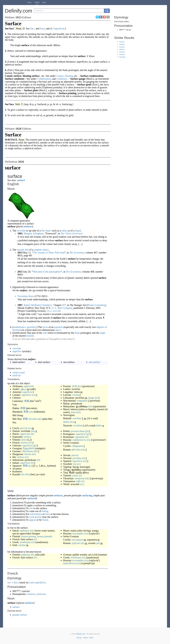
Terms (91, 638)
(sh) (83, 450)
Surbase (122, 54)
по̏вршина (78, 446)
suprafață (79, 437)
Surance (122, 52)
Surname (122, 57)
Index (44, 2)
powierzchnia (78, 431)
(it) (32, 463)
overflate (77, 418)
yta (74, 464)
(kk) (28, 474)
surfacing (87, 495)
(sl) (84, 458)
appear (33, 520)
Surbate (122, 44)
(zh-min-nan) (35, 419)
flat (43, 231)
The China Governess (71, 233)
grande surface (20, 615)
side (45, 333)
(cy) (82, 484)
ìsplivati (76, 543)
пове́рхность (79, 440)
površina (77, 458)
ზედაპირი (29, 448)
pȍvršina (76, 450)
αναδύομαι (25, 542)
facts (48, 514)
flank (77, 333)
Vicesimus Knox (26, 296)
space (58, 330)
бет (23, 474)
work (32, 517)
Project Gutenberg (97, 305)
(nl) (32, 434)
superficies (40, 582)
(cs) (29, 428)
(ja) (30, 466)
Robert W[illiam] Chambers (38, 305)
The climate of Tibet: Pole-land (49, 253)
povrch (24, 428)
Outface (122, 49)
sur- (9, 582)
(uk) (87, 478)
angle (102, 333)
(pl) (87, 431)
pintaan (32, 536)
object (48, 231)
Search (37, 2)
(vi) (83, 481)
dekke (66, 422)
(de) (36, 451)
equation (58, 327)
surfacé (21, 180)
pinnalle (48, 536)
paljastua (26, 555)
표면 (74, 386)
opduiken (24, 531)
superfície (26, 395)
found (45, 520)
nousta (25, 536)
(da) (33, 431)
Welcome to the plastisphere (47, 272)
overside (21, 231)
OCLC (49, 311)
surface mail (19, 372)
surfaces (28, 226)
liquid (78, 231)
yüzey (75, 475)
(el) (33, 542)
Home (29, 2)
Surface (122, 42)
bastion (30, 336)
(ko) (80, 386)
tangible (38, 250)
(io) (27, 457)
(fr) (30, 443)
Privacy (79, 638)
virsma (76, 395)
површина (82, 401)
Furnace (122, 47)
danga (91, 398)
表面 (27, 401)
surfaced (32, 498)
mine (39, 517)
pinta (24, 440)
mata (73, 412)
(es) (85, 461)
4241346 (57, 311)
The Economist (77, 253)
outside (21, 250)
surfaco (28, 437)
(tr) (80, 475)
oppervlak (29, 386)
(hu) (34, 454)
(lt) (96, 398)
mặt (78, 481)
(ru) (89, 440)
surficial (17, 375)
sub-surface (95, 362)
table (64, 231)
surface (24, 443)
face (16, 582)
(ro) (87, 437)
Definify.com (80, 634)
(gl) (35, 445)
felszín (28, 454)
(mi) (78, 412)
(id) (38, 460)
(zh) (31, 412)
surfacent (41, 594)
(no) (72, 422)
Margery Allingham (34, 233)
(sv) (79, 464)
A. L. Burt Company (62, 308)
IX (63, 305)
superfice (17, 351)
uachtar (22, 545)
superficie (27, 392)
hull (27, 250)
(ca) (34, 395)
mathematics (20, 327)
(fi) (32, 555)
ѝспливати (78, 540)
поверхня (80, 478)
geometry (32, 327)
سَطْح (23, 389)
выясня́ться (69, 563)
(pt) (88, 434)
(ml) (90, 406)
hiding (45, 511)
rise (31, 508)
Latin (32, 582)
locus (45, 327)
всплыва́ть (78, 533)
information (36, 514)
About (85, 638)
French (121, 22)
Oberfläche (27, 451)
